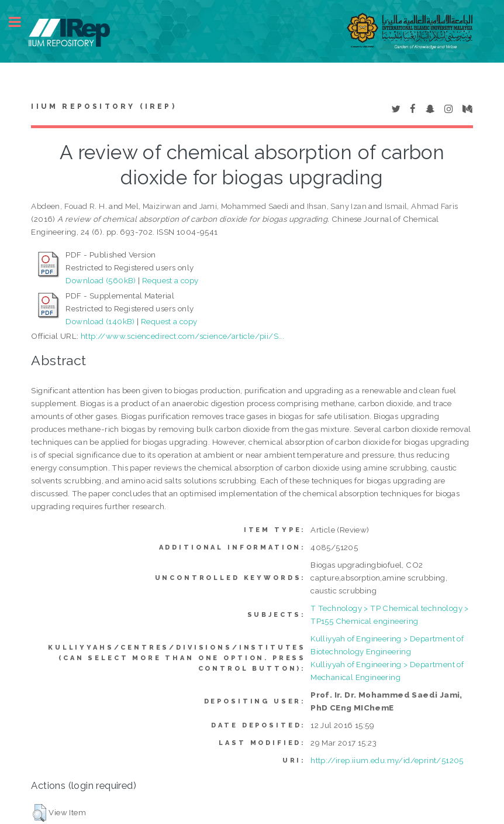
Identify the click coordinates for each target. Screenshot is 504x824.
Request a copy (170, 280)
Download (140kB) (100, 321)
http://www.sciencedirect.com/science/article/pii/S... (182, 336)
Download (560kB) (101, 280)
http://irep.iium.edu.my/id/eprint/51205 (387, 760)
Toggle (21, 22)
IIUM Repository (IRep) (103, 107)
